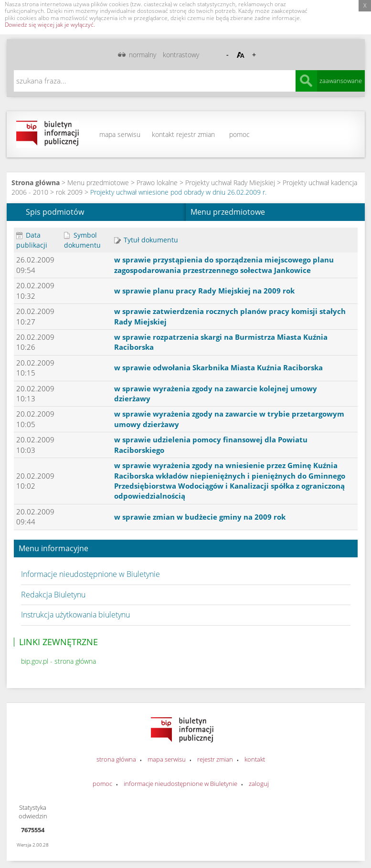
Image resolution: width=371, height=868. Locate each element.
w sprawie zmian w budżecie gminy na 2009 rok (200, 517)
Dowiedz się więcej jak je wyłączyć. (50, 25)
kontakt (163, 134)
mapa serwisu (120, 134)
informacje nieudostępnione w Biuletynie (180, 784)
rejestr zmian (196, 134)
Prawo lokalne (157, 183)
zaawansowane (341, 81)
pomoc (239, 134)
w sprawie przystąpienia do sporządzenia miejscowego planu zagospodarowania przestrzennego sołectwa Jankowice (224, 265)
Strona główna (36, 183)
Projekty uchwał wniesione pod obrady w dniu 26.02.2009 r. (178, 192)
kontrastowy (181, 55)
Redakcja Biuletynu (53, 595)
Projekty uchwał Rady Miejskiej (230, 183)
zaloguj (259, 784)
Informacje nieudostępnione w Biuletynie (90, 574)
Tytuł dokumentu (146, 240)
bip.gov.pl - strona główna (58, 661)
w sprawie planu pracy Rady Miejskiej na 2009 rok (204, 291)
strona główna (116, 759)
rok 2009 (69, 192)
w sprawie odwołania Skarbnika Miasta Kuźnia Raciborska (218, 367)
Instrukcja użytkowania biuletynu (75, 615)
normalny (143, 55)
